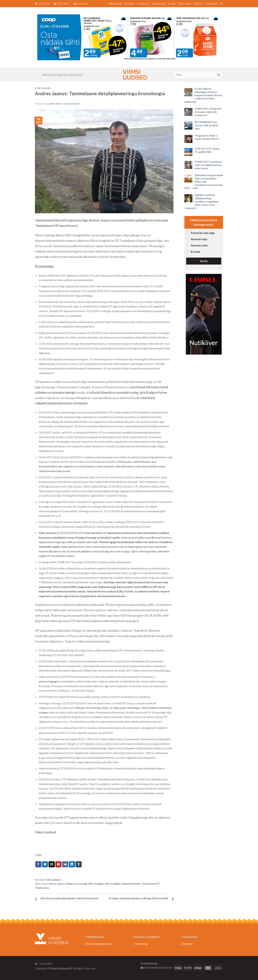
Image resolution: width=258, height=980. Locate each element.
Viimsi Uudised (129, 75)
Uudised (43, 964)
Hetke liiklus (61, 4)
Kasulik (172, 4)
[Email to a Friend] (52, 864)
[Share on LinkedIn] (72, 864)
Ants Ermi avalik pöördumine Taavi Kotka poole (69, 898)
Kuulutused (81, 4)
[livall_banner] (204, 314)
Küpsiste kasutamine (147, 937)
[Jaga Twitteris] (45, 864)
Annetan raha (199, 245)
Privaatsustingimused (99, 944)
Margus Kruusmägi (77, 884)
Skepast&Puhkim (131, 884)
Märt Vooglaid (96, 884)
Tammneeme (42, 888)
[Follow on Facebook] (221, 4)
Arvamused (143, 4)
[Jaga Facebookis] (38, 864)
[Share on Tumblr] (79, 864)
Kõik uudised (115, 4)
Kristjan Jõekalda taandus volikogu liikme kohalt (138, 898)
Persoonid (129, 4)
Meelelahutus (159, 4)
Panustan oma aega (203, 233)
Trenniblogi (211, 4)
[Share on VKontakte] (65, 864)
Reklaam (198, 4)
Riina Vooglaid (113, 884)
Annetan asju (199, 239)
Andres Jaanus (57, 884)
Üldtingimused (95, 937)
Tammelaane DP (150, 884)
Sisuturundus (185, 4)
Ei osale (195, 252)
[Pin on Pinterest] (58, 864)
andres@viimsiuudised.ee (157, 968)
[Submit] (219, 75)
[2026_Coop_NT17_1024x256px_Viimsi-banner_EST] (129, 37)
